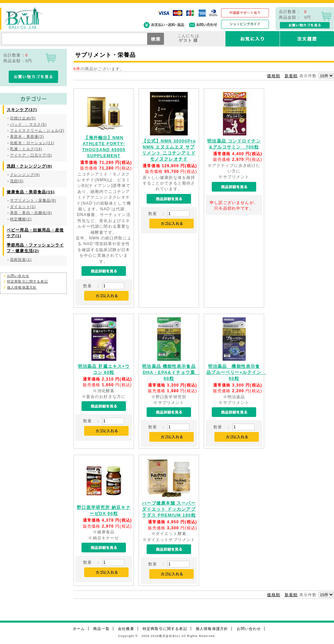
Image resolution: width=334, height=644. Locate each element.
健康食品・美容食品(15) (31, 192)
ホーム (79, 629)
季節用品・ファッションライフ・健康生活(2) (35, 248)
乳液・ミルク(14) (26, 149)
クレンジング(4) (25, 175)
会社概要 (126, 629)
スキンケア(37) (22, 110)
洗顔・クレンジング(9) (29, 166)
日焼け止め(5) (23, 118)
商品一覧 (101, 629)
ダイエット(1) (23, 207)
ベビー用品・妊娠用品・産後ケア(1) (35, 233)
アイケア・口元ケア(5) (31, 155)
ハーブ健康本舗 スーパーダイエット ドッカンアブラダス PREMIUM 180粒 (169, 509)
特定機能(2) (21, 219)
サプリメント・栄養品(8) (33, 200)
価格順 (273, 76)
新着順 (291, 76)
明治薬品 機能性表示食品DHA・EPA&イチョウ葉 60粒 (171, 372)
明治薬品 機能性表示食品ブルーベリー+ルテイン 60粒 (236, 372)
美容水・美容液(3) (27, 136)
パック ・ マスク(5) (28, 124)
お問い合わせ (18, 276)
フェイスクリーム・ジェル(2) (37, 130)
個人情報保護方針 (22, 287)
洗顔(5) (17, 181)
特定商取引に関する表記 (28, 281)
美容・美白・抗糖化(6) (31, 213)
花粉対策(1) (21, 259)
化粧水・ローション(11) (32, 143)
